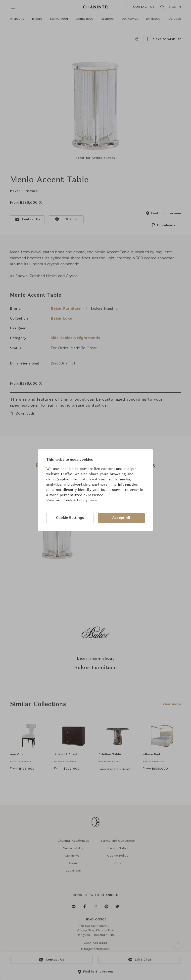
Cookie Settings (70, 518)
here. (93, 500)
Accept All (121, 518)
